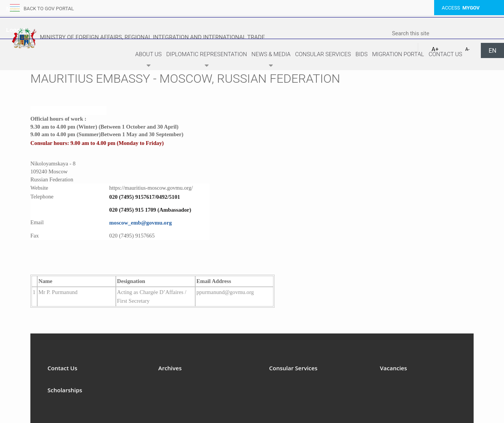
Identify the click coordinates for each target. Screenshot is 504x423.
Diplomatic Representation (207, 61)
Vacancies (393, 368)
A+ (435, 49)
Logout (16, 30)
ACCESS (461, 8)
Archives (170, 368)
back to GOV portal (49, 9)
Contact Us (445, 54)
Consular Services (323, 54)
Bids (362, 54)
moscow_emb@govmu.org (141, 223)
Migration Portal (398, 54)
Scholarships (65, 390)
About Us (149, 61)
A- (467, 49)
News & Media (271, 61)
